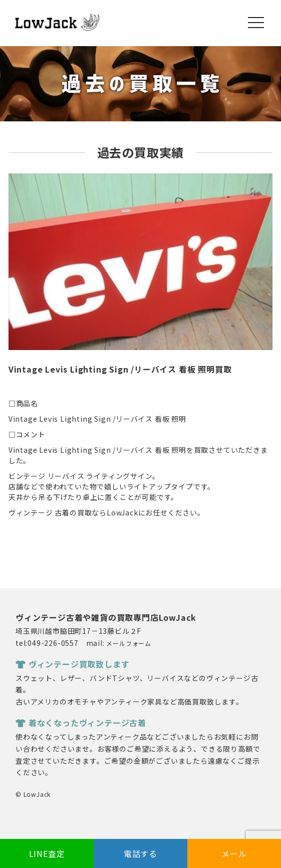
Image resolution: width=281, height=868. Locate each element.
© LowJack (33, 794)
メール (234, 853)
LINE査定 (47, 853)
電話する (140, 853)
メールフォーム (129, 643)
